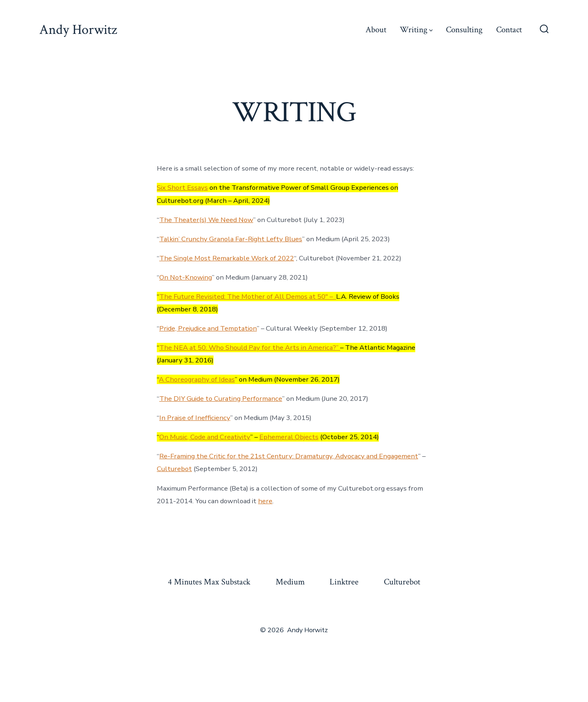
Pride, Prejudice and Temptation (208, 328)
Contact (509, 30)
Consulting (464, 30)
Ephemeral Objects (289, 437)
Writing (416, 30)
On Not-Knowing (186, 277)
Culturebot (174, 469)
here (265, 501)
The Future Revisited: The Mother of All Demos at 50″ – (248, 297)
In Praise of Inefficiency (195, 418)
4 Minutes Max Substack (209, 582)
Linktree (344, 582)
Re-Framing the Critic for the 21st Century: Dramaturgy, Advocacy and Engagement (289, 456)
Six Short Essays (182, 188)
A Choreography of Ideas (197, 379)
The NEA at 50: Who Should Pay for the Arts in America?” (250, 348)
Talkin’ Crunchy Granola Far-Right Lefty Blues (231, 239)
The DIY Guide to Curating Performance (221, 399)
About (376, 30)
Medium (290, 582)
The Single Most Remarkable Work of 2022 (227, 258)
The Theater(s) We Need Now (206, 220)
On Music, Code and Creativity (205, 437)
